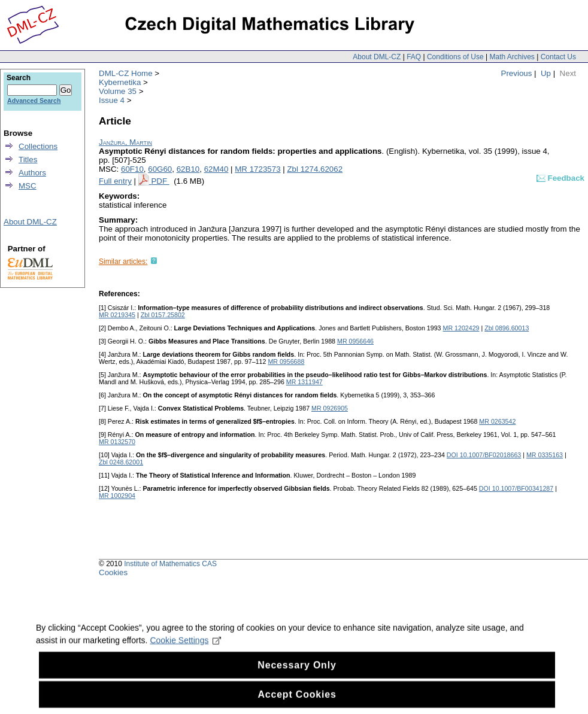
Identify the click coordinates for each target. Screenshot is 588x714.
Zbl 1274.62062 (315, 169)
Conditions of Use (455, 57)
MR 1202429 (461, 328)
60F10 (132, 169)
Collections (38, 146)
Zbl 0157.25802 (163, 315)
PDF (160, 181)
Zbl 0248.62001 (121, 462)
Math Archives (512, 57)
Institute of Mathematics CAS (170, 564)
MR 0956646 (355, 341)
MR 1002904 (117, 496)
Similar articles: (123, 262)
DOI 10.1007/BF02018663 (484, 455)
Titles (28, 159)
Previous (517, 73)
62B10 (188, 169)
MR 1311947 (304, 382)
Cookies (113, 572)
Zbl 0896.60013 (507, 328)
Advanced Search (34, 101)
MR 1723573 (257, 169)
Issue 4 (112, 100)
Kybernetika (120, 82)
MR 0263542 (497, 421)
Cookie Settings (185, 650)
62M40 (216, 169)
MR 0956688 (286, 361)
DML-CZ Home (126, 73)
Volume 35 (118, 91)
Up (546, 73)
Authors (32, 173)
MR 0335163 (545, 455)
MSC (28, 186)
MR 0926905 (330, 408)
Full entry (115, 181)
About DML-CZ (377, 57)
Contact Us (558, 57)
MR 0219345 (117, 315)
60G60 (160, 169)
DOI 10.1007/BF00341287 (516, 488)
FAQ (414, 57)
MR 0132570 (117, 442)
